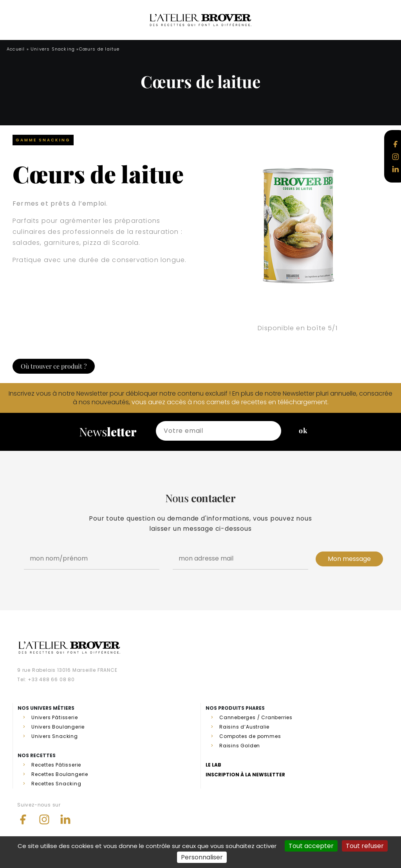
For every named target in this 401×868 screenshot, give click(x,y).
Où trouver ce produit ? (54, 366)
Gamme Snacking (43, 140)
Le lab (213, 765)
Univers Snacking (53, 49)
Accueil (16, 49)
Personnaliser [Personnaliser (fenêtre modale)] (202, 857)
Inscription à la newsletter (245, 775)
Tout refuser (365, 846)
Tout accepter (311, 846)
